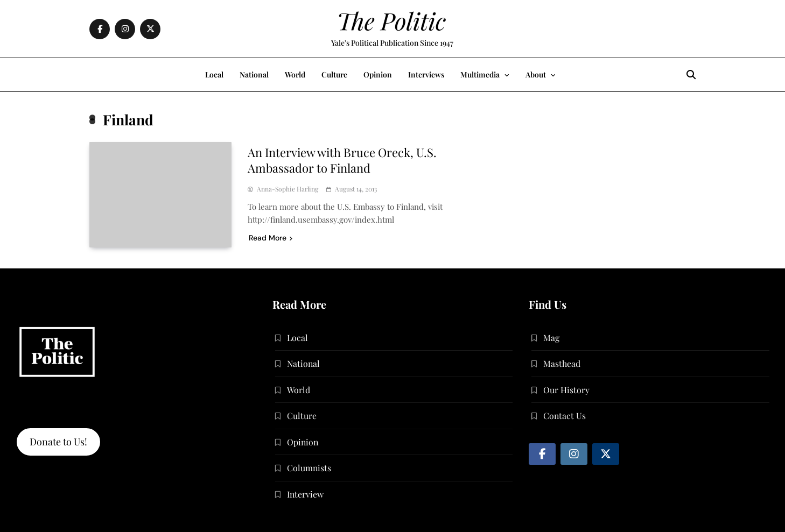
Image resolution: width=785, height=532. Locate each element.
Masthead (562, 363)
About (536, 75)
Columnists (309, 468)
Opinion (378, 75)
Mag (551, 338)
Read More (271, 238)
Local (214, 75)
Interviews (426, 75)
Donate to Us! (58, 442)
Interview (305, 494)
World (295, 75)
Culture (334, 75)
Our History (566, 390)
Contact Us (565, 416)
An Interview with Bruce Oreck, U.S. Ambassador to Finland (342, 160)
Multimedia (480, 75)
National (254, 75)
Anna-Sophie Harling (288, 189)
